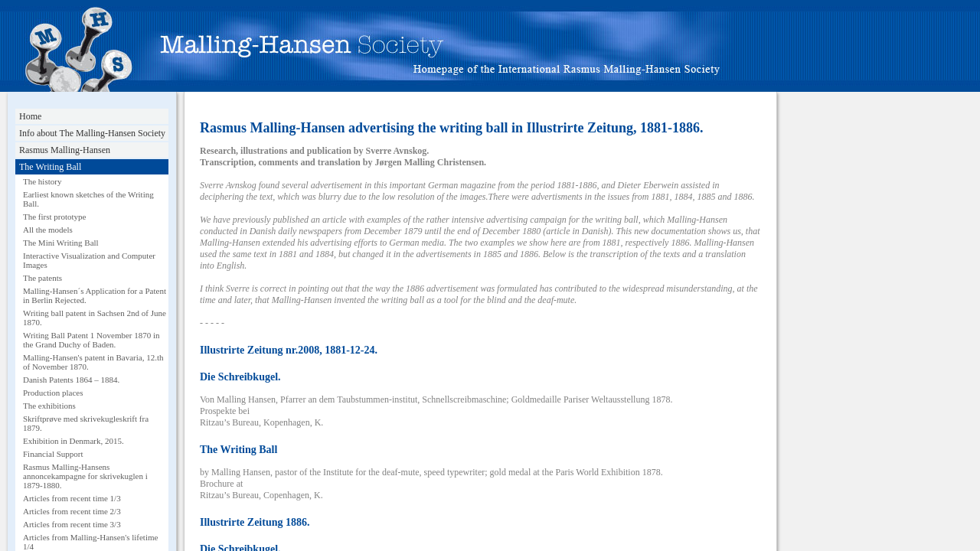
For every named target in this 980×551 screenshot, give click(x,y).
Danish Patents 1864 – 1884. (71, 380)
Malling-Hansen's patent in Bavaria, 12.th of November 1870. (93, 362)
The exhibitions (49, 406)
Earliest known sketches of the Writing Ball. (88, 199)
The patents (42, 278)
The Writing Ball (50, 167)
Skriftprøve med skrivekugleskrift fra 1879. (86, 423)
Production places (53, 393)
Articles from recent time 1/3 (72, 498)
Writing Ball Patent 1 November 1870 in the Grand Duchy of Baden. (91, 340)
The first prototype (54, 217)
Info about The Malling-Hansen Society (92, 133)
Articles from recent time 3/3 (72, 524)
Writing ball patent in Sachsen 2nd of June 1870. (95, 318)
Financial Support (53, 454)
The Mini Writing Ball (61, 243)
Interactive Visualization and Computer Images (89, 260)
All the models (48, 230)
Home (30, 116)
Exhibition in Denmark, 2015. (73, 441)
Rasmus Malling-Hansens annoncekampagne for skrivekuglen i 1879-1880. (85, 476)
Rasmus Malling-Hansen (65, 150)
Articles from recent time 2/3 (72, 511)
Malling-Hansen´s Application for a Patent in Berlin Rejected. (95, 295)
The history (42, 181)
